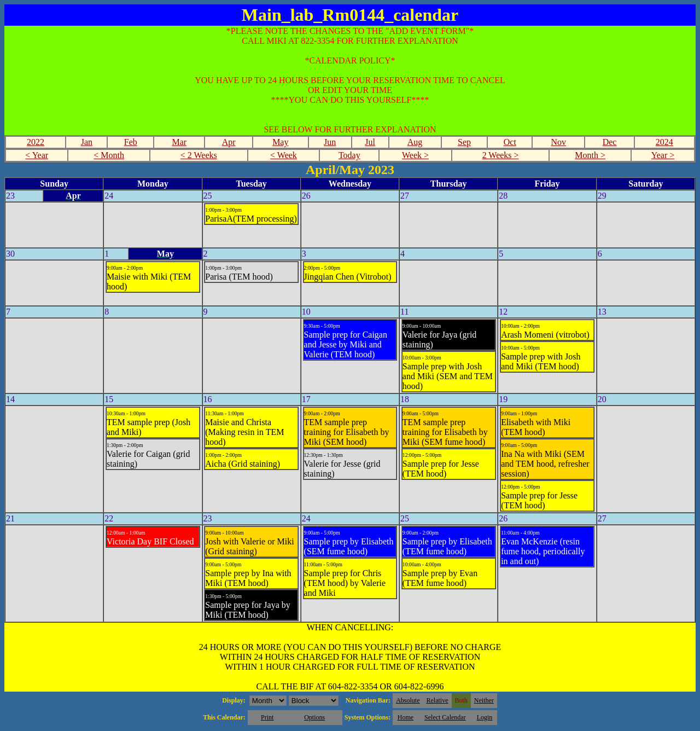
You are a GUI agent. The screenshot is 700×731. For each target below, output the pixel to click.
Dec (610, 142)
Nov (559, 142)
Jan (87, 142)
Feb (131, 142)
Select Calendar (445, 717)
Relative (437, 700)
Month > (590, 155)
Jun (330, 142)
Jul (370, 142)
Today (349, 155)
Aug (415, 142)
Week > (415, 155)
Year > (663, 155)
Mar (179, 142)
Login (485, 717)
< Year (37, 155)
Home (406, 717)
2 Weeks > (501, 155)
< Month (109, 155)
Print (267, 717)
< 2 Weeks (199, 155)
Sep (464, 142)
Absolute (408, 700)
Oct (510, 142)
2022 (36, 142)
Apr (229, 142)
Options (314, 717)
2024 (664, 142)
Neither (484, 700)
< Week (284, 155)
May (280, 142)
